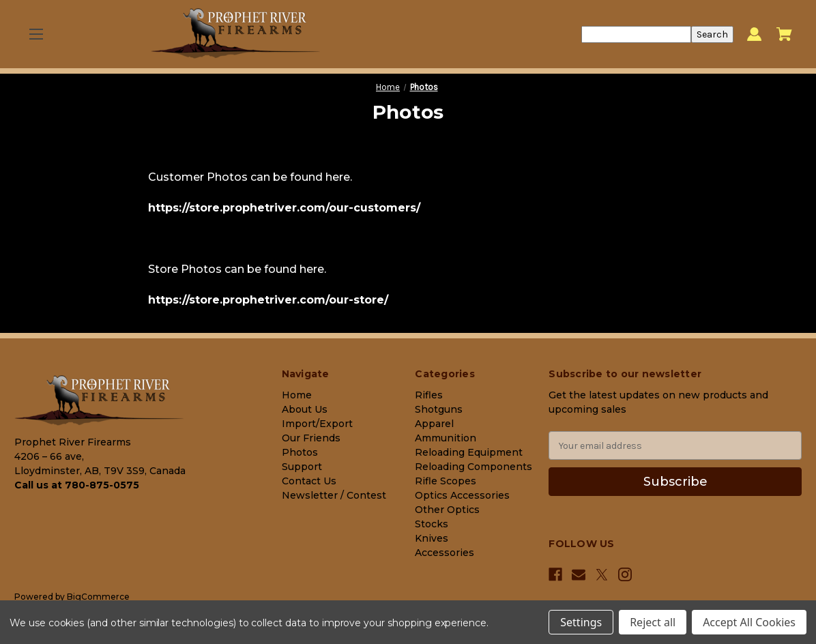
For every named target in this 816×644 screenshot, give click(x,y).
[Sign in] (754, 34)
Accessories (445, 553)
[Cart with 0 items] (784, 34)
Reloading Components (473, 467)
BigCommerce (98, 597)
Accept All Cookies (749, 622)
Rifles (429, 395)
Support (302, 467)
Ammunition (446, 438)
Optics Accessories (462, 495)
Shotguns (439, 409)
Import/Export (317, 424)
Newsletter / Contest (334, 495)
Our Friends (311, 438)
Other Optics (447, 510)
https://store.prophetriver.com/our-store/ (268, 300)
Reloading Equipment (469, 452)
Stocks (432, 524)
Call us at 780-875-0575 (77, 485)
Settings (581, 622)
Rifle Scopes (446, 481)
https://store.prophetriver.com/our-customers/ (284, 208)
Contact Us (309, 481)
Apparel (434, 424)
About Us (305, 409)
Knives (432, 538)
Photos (300, 452)
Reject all (653, 622)
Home (297, 395)
